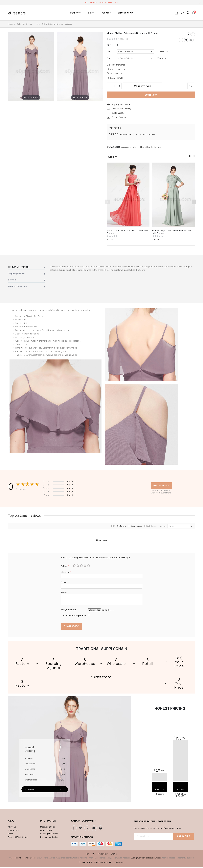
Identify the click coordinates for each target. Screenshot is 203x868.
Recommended (136, 527)
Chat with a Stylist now (150, 148)
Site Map (114, 855)
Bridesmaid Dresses (24, 24)
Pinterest (191, 40)
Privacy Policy (103, 855)
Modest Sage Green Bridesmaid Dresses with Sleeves (172, 232)
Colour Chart (46, 831)
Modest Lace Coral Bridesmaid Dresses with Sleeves (128, 232)
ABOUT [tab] (12, 822)
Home (10, 24)
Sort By (163, 527)
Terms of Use (90, 855)
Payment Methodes (49, 838)
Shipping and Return (49, 835)
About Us (12, 828)
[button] (189, 157)
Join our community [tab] (83, 822)
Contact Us (13, 831)
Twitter (186, 40)
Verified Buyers (120, 527)
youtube (94, 829)
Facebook (181, 40)
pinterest (101, 829)
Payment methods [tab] (82, 838)
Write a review (161, 486)
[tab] (27, 268)
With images (152, 527)
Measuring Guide (48, 828)
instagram (87, 829)
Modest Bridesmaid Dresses (25, 859)
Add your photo (68, 611)
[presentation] (194, 202)
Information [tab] (48, 822)
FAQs (10, 835)
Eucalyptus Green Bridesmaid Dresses (146, 859)
